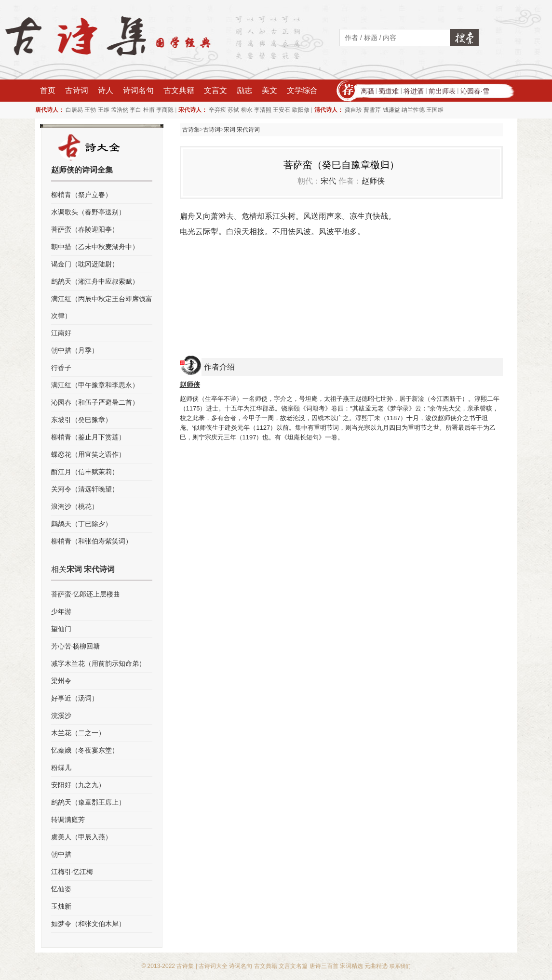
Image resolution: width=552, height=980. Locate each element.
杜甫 (149, 110)
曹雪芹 (372, 110)
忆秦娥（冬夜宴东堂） (85, 750)
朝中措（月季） (75, 350)
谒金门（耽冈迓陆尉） (85, 264)
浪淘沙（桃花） (75, 506)
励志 (244, 90)
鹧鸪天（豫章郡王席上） (88, 802)
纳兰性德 (413, 110)
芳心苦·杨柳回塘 (76, 646)
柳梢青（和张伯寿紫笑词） (92, 541)
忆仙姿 (61, 889)
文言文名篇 (293, 966)
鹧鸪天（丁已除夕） (81, 524)
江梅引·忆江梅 (72, 872)
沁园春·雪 (475, 91)
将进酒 (414, 91)
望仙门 (61, 629)
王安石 (282, 110)
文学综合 (302, 90)
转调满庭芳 (68, 820)
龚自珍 (353, 110)
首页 (48, 90)
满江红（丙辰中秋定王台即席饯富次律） (102, 307)
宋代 (328, 181)
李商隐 (165, 110)
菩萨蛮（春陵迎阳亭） (85, 229)
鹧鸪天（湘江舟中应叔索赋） (95, 281)
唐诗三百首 (324, 966)
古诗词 (77, 90)
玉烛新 (61, 906)
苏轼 (233, 110)
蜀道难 (389, 91)
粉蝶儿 (61, 768)
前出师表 (442, 91)
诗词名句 (138, 90)
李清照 (263, 110)
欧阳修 (301, 110)
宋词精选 (351, 966)
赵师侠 (373, 181)
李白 (135, 110)
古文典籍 (179, 90)
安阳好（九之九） (78, 785)
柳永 (247, 110)
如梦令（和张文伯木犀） (88, 924)
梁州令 (61, 681)
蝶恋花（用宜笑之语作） (88, 454)
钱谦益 (391, 110)
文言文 (215, 90)
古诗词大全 (213, 966)
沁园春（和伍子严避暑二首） (95, 402)
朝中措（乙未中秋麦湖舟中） (95, 247)
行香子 (61, 368)
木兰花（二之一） (78, 733)
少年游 (61, 611)
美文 (269, 90)
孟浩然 (120, 110)
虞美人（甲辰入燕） (81, 837)
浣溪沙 (61, 715)
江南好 (61, 333)
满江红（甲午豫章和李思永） (95, 385)
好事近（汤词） (75, 698)
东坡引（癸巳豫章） (81, 420)
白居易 (74, 110)
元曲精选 (376, 966)
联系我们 (400, 966)
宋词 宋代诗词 (242, 130)
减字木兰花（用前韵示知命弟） (98, 663)
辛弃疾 (217, 110)
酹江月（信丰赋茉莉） (85, 472)
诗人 (106, 90)
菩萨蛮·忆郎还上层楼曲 (86, 594)
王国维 (435, 110)
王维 (104, 110)
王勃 (90, 110)
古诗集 (191, 130)
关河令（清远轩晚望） (85, 489)
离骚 (367, 91)
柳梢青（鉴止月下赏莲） (88, 437)
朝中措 (61, 854)
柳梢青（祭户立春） (81, 195)
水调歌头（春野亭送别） (88, 212)
